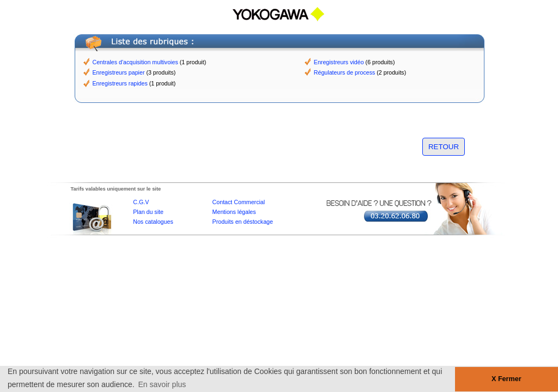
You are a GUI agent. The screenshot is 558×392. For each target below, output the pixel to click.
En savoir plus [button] (162, 384)
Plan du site (148, 212)
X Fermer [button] (507, 379)
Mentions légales (234, 212)
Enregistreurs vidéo (339, 62)
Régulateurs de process (345, 72)
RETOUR (444, 147)
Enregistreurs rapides (120, 83)
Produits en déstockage (243, 222)
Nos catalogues (153, 222)
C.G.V (141, 202)
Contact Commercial (239, 202)
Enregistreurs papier (119, 72)
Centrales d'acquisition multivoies (135, 62)
